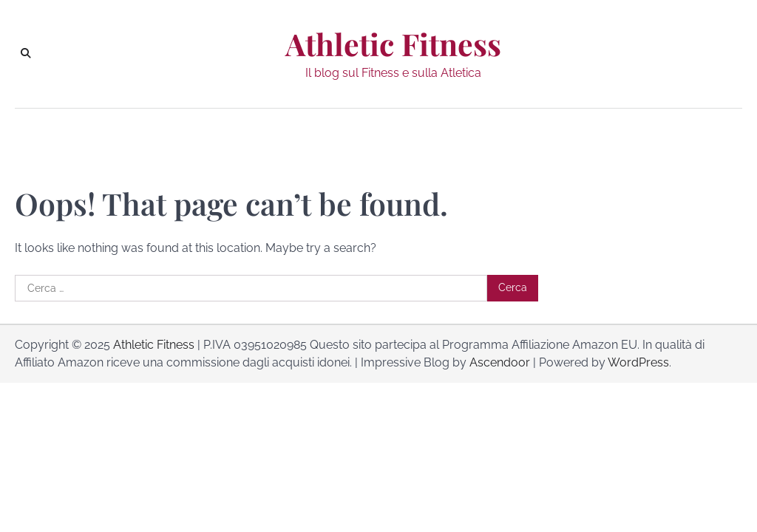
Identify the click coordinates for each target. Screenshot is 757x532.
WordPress (638, 362)
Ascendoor (500, 362)
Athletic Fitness (393, 44)
